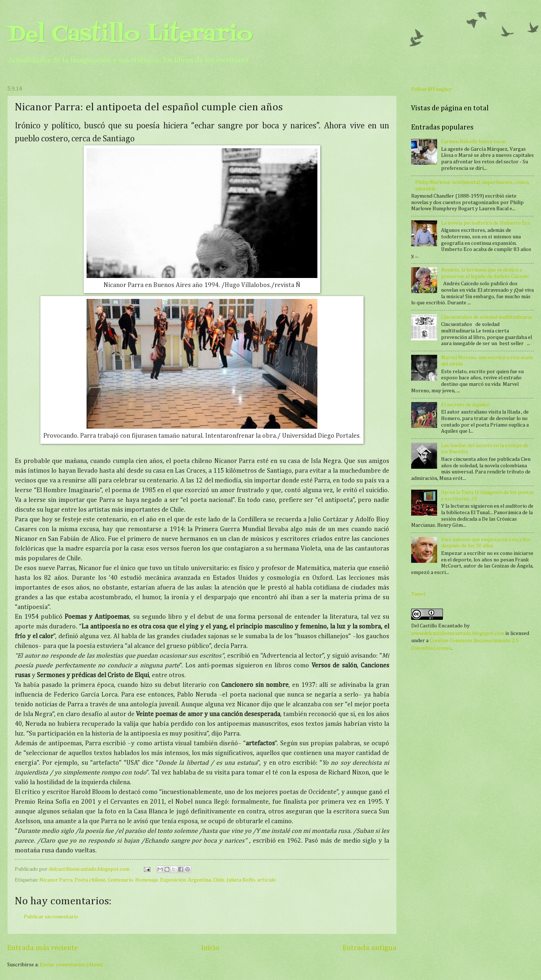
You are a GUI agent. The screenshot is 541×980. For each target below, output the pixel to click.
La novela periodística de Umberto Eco (486, 223)
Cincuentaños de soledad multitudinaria (487, 317)
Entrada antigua (370, 948)
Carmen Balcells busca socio (473, 142)
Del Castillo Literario (130, 35)
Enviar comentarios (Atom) (71, 965)
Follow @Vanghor (432, 89)
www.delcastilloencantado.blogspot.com (458, 634)
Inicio (210, 948)
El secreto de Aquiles (465, 405)
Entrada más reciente (43, 948)
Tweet (418, 594)
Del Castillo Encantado (437, 626)
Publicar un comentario (51, 917)
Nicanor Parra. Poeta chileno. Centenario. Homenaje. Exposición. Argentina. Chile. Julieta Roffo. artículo (158, 880)
